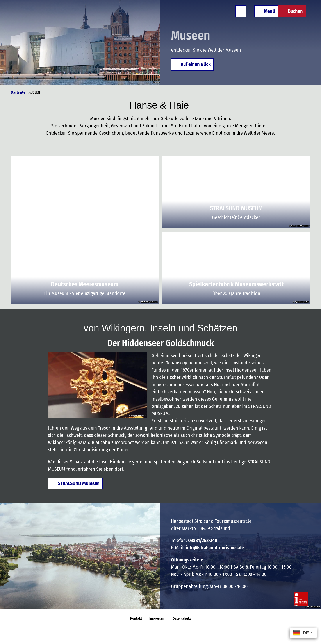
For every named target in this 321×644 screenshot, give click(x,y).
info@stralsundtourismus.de (215, 548)
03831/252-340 (203, 540)
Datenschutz (182, 618)
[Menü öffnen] (264, 14)
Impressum (157, 618)
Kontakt (136, 618)
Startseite (18, 92)
